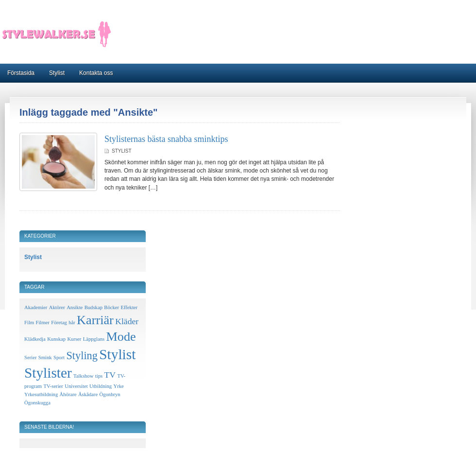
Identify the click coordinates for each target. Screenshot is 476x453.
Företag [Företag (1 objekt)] (59, 322)
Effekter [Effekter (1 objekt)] (129, 307)
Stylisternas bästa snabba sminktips (166, 139)
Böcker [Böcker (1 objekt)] (111, 307)
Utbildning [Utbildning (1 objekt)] (101, 386)
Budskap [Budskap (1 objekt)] (93, 307)
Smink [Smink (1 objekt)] (45, 357)
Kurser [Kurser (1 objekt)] (74, 339)
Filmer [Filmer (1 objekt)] (42, 322)
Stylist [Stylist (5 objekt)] (117, 354)
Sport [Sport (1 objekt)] (59, 357)
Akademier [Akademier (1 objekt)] (36, 307)
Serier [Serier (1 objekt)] (30, 357)
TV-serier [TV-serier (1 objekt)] (53, 386)
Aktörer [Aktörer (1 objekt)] (57, 307)
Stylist (57, 73)
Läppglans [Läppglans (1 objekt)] (94, 339)
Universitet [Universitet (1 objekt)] (76, 386)
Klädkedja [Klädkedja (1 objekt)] (35, 339)
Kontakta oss (96, 73)
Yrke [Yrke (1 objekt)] (118, 386)
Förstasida (21, 73)
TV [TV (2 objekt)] (110, 375)
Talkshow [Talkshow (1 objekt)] (83, 376)
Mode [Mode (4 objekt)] (121, 337)
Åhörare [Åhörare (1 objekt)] (68, 394)
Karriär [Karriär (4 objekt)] (95, 320)
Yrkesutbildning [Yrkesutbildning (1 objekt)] (41, 394)
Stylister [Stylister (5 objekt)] (48, 373)
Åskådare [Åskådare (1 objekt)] (88, 394)
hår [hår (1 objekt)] (72, 322)
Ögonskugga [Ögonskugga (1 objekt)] (37, 403)
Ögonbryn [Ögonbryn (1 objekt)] (110, 394)
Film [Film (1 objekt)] (29, 322)
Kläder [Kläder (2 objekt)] (127, 321)
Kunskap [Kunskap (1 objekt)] (56, 339)
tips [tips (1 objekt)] (99, 376)
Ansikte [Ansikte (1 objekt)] (75, 307)
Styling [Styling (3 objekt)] (82, 356)
